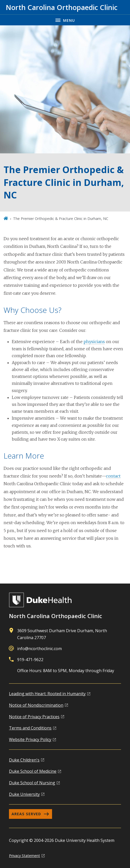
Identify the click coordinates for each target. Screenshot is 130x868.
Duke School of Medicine (33, 771)
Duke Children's (24, 760)
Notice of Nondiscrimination (36, 705)
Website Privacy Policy (30, 739)
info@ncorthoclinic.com (39, 649)
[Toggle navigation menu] (65, 20)
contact (113, 476)
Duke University (24, 794)
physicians (94, 342)
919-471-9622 (30, 660)
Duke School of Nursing (32, 783)
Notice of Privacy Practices (34, 717)
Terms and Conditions (30, 728)
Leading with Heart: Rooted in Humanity (47, 694)
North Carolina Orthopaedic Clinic (56, 616)
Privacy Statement (24, 856)
